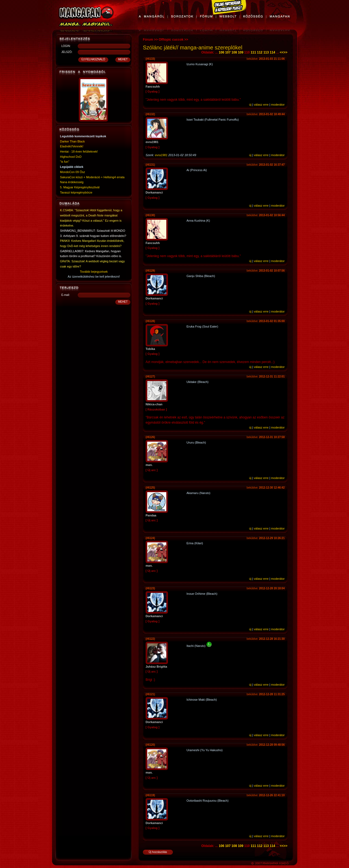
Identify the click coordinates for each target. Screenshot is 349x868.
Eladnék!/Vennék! (72, 146)
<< (282, 52)
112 (260, 52)
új (250, 105)
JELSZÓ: (67, 52)
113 (266, 52)
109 (240, 52)
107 (228, 52)
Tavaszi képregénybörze (76, 192)
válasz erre (261, 105)
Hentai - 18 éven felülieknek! (79, 151)
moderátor (278, 105)
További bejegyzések (94, 272)
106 (221, 52)
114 (272, 52)
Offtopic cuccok (171, 40)
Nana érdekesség (72, 182)
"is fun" (65, 162)
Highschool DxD (71, 157)
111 (253, 52)
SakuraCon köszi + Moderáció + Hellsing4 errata (92, 177)
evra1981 (161, 155)
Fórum (148, 40)
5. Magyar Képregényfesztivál (80, 187)
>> (285, 52)
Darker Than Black (72, 141)
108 (234, 52)
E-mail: (66, 295)
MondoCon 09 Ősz (73, 172)
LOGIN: (66, 46)
